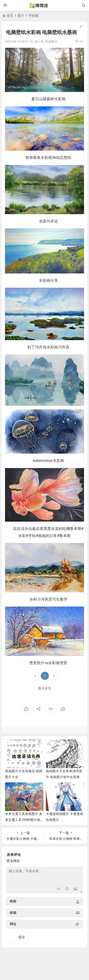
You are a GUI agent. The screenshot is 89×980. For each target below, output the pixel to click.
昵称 (13, 902)
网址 (13, 924)
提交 (22, 937)
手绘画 (33, 16)
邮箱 (13, 913)
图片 (21, 16)
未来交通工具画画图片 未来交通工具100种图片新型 (24, 820)
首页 (10, 16)
